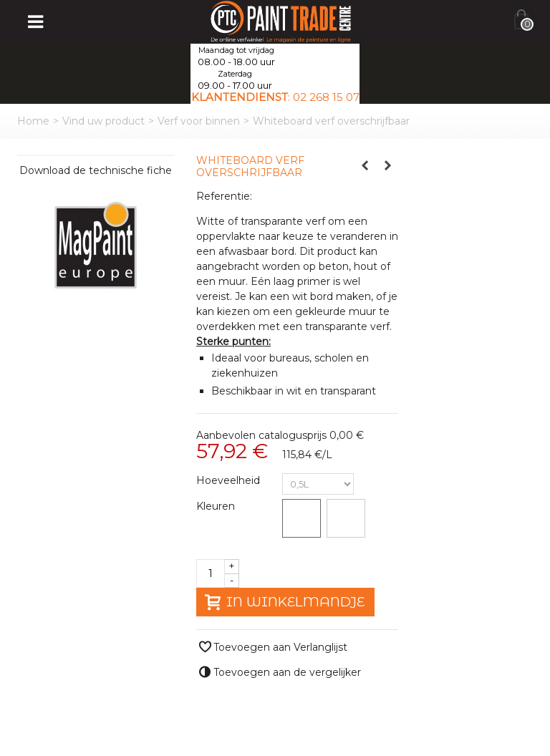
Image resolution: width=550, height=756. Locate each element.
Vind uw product (103, 121)
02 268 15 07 (326, 97)
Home (33, 121)
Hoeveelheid (230, 480)
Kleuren (217, 506)
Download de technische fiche (96, 170)
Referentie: (224, 196)
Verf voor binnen (199, 121)
